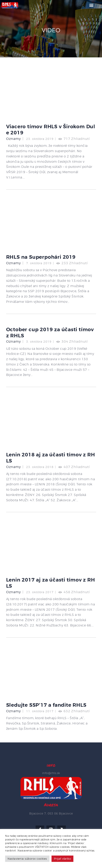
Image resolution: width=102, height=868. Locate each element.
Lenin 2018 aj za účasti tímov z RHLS (51, 458)
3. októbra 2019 (39, 342)
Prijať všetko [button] (63, 859)
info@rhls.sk (51, 773)
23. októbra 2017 (40, 592)
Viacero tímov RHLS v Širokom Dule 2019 (51, 130)
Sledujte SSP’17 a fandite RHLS (46, 705)
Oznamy (13, 139)
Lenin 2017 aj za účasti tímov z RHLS (51, 583)
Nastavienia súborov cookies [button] (27, 859)
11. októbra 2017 (40, 711)
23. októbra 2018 (40, 467)
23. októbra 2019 (40, 139)
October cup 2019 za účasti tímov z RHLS (50, 333)
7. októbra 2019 (39, 263)
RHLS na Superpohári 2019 (41, 257)
